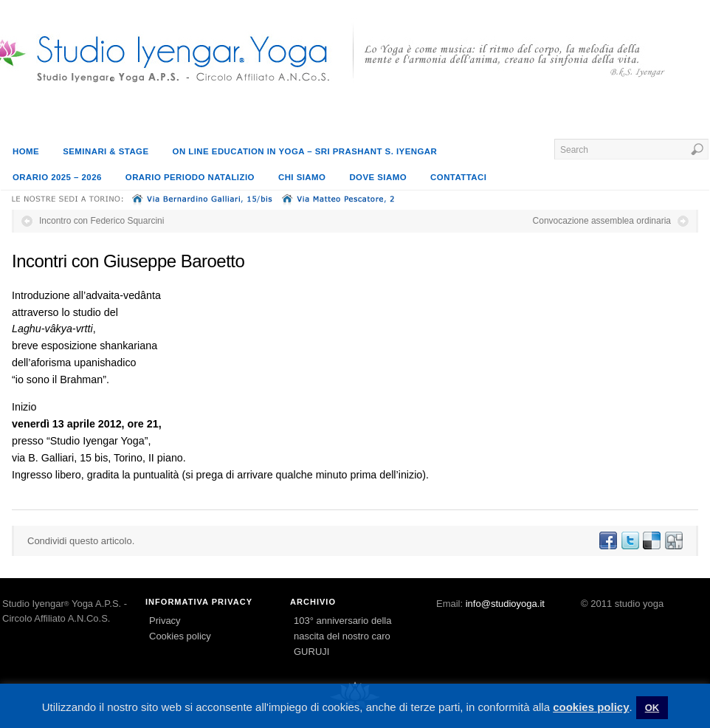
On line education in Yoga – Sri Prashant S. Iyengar (305, 151)
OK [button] (652, 708)
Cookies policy (180, 636)
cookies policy (591, 707)
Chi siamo (302, 177)
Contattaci (458, 177)
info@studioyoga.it (505, 604)
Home (26, 151)
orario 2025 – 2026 (57, 177)
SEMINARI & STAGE (106, 151)
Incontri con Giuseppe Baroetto (128, 261)
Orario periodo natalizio (190, 177)
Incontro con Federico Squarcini (101, 221)
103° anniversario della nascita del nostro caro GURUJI (342, 636)
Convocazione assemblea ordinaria (602, 221)
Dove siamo (378, 177)
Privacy (165, 621)
